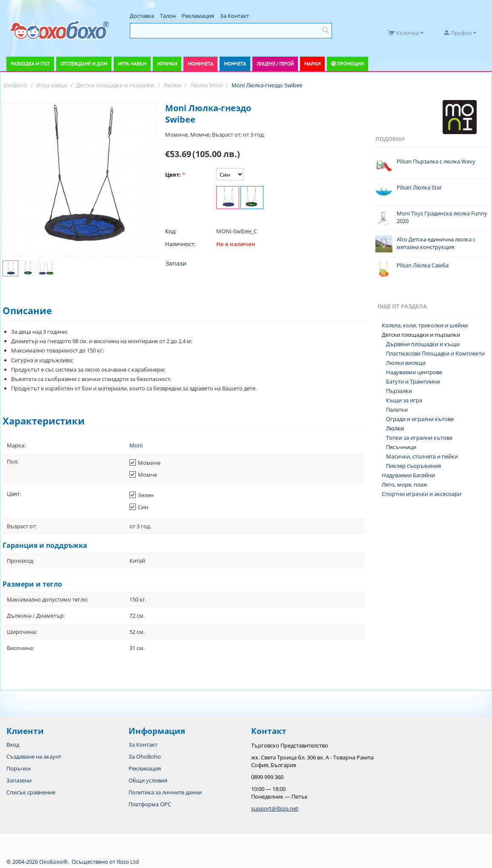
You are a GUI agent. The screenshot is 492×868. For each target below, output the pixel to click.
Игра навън (132, 64)
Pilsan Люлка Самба (423, 265)
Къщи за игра (404, 400)
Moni (136, 445)
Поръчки (19, 768)
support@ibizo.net (275, 808)
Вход (13, 745)
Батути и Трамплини (413, 381)
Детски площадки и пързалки (421, 335)
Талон (168, 16)
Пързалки (399, 391)
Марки (312, 64)
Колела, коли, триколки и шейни (425, 325)
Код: (171, 231)
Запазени (19, 780)
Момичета (200, 64)
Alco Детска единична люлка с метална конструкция (436, 243)
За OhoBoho (145, 756)
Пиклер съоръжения (413, 466)
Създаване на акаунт (34, 756)
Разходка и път (30, 64)
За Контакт (235, 16)
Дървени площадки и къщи (423, 344)
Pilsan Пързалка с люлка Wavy (436, 161)
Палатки (397, 410)
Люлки (395, 428)
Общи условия (148, 780)
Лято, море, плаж (405, 484)
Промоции (350, 64)
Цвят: (173, 175)
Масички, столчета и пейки (422, 456)
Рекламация (198, 16)
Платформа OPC (150, 804)
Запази (176, 263)
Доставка (142, 16)
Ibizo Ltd (128, 862)
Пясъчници (401, 447)
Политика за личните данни (165, 792)
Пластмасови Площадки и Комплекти (435, 353)
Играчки (167, 64)
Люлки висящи (406, 363)
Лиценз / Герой (275, 64)
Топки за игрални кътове (419, 438)
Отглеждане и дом (84, 64)
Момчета (235, 64)
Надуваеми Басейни (408, 475)
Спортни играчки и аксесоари (422, 494)
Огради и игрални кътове (420, 419)
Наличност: (180, 244)
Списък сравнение (31, 792)
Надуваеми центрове (414, 372)
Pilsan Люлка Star (419, 187)
